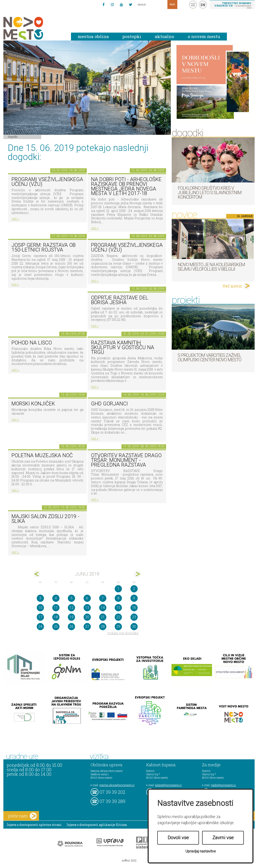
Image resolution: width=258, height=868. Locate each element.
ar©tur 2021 (129, 860)
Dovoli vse (178, 838)
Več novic (232, 286)
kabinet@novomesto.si (168, 785)
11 (56, 608)
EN (203, 5)
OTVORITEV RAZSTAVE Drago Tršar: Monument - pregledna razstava (126, 460)
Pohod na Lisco (32, 343)
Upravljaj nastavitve (201, 851)
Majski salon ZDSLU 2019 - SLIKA (45, 519)
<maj (37, 574)
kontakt (193, 5)
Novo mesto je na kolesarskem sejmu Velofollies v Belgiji (211, 267)
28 (103, 626)
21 (103, 617)
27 (87, 626)
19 (71, 617)
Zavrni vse (223, 838)
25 (56, 626)
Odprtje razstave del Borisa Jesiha (120, 300)
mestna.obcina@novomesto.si (117, 785)
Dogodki (13, 137)
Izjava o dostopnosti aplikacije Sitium (97, 825)
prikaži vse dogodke (123, 633)
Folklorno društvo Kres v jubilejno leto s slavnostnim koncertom (210, 193)
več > (15, 219)
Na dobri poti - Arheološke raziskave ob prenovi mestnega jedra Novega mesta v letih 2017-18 (126, 186)
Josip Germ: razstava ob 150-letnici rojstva (43, 247)
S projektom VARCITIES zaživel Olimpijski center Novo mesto (210, 358)
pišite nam (22, 816)
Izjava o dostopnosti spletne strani (34, 825)
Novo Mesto (34, 28)
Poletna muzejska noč (42, 455)
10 (40, 608)
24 (40, 626)
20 (87, 617)
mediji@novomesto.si (223, 785)
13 (87, 608)
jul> (137, 574)
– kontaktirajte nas (233, 5)
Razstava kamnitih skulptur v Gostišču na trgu (123, 347)
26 (71, 626)
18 (56, 617)
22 (118, 617)
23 (134, 617)
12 (71, 608)
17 (40, 617)
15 (118, 608)
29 (118, 626)
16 (134, 608)
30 (134, 626)
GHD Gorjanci (109, 404)
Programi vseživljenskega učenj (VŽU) (47, 182)
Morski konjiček (33, 404)
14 (103, 608)
